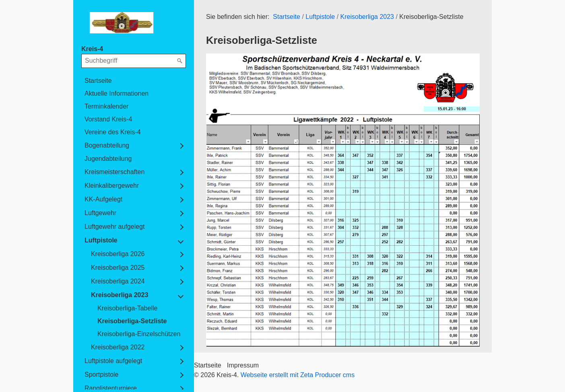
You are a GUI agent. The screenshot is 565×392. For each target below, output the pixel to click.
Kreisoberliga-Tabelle (127, 308)
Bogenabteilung (107, 145)
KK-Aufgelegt (103, 199)
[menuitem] (134, 81)
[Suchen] (180, 61)
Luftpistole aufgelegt (113, 361)
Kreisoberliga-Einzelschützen (139, 334)
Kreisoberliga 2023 (120, 295)
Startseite (98, 81)
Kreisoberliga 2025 (118, 268)
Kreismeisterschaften (114, 172)
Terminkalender (106, 106)
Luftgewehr (100, 213)
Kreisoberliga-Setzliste (132, 321)
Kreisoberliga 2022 (118, 347)
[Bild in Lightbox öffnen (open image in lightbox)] (343, 200)
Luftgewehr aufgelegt (114, 227)
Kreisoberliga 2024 (118, 281)
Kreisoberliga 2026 (118, 254)
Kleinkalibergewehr (112, 186)
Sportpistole (102, 375)
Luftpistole (101, 240)
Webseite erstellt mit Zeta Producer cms (298, 375)
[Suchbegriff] (134, 61)
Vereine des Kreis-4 (113, 132)
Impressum (243, 365)
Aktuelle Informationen (117, 93)
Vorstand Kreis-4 (108, 119)
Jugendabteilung (108, 159)
